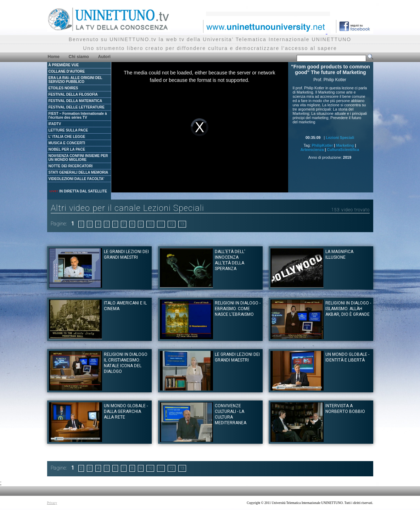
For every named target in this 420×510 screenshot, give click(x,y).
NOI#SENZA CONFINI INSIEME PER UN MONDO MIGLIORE (78, 158)
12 (172, 224)
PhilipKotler (323, 145)
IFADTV (55, 124)
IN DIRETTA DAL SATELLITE (78, 191)
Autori (104, 57)
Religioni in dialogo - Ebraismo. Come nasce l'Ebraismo (238, 309)
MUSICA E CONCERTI (67, 143)
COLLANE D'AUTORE (67, 71)
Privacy (52, 503)
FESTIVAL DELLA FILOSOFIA (73, 94)
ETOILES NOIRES (63, 88)
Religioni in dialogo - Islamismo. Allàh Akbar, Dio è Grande (348, 309)
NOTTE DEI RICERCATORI (71, 166)
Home (54, 57)
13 (182, 224)
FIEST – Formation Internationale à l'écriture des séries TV (78, 116)
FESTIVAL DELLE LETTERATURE (77, 107)
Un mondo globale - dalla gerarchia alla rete (126, 411)
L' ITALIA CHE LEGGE (67, 137)
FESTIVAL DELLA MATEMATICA (75, 101)
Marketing (345, 145)
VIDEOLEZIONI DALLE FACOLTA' (77, 179)
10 (150, 224)
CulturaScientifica (343, 150)
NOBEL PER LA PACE (67, 149)
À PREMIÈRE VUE (64, 65)
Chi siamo (79, 57)
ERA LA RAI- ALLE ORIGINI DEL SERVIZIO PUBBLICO (75, 80)
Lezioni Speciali (340, 138)
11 (161, 224)
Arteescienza (312, 150)
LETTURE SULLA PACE (68, 130)
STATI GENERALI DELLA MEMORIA (79, 172)
